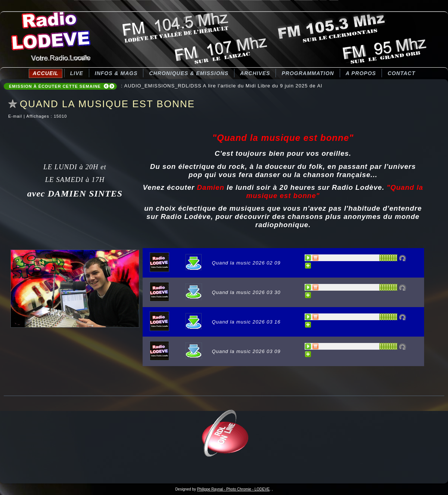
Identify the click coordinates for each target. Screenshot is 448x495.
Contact (401, 73)
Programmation (308, 73)
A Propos (361, 73)
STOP (316, 258)
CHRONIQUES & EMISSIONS (189, 73)
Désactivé (402, 258)
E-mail (16, 116)
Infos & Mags (116, 73)
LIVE (77, 73)
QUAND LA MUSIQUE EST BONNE (107, 104)
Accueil (45, 73)
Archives (255, 73)
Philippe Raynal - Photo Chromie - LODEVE (234, 489)
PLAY (308, 258)
